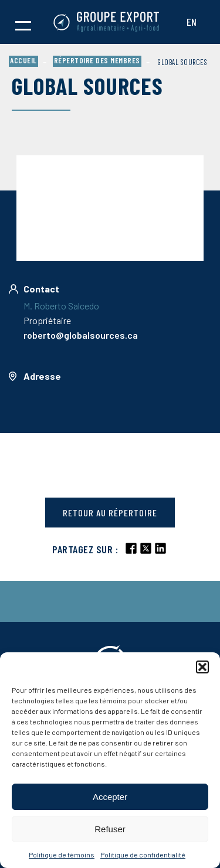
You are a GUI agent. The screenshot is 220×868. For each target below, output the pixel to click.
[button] (202, 667)
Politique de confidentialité (143, 855)
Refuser (110, 829)
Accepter (110, 797)
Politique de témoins (62, 855)
